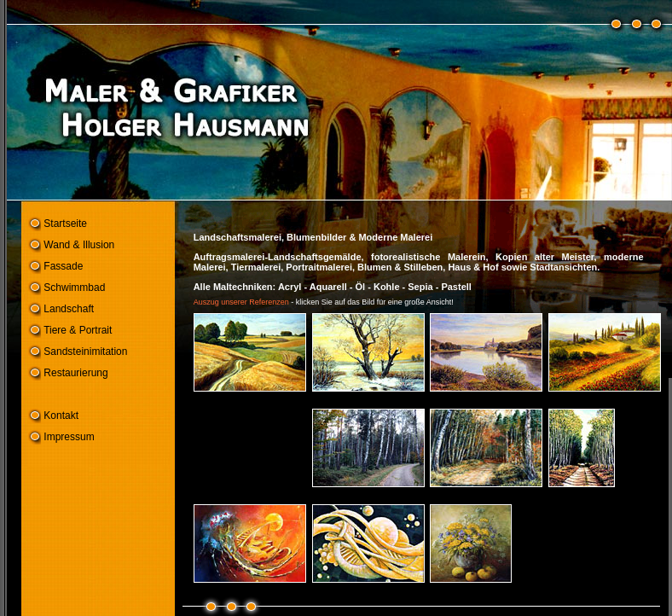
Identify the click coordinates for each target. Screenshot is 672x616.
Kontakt (61, 416)
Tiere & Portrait (78, 330)
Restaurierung (75, 373)
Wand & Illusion (79, 245)
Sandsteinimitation (85, 352)
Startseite (65, 224)
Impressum (69, 437)
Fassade (63, 266)
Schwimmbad (74, 288)
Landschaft (69, 309)
